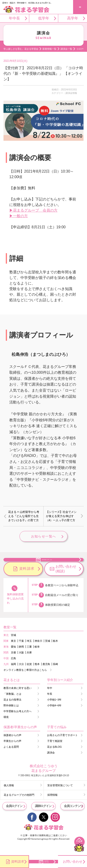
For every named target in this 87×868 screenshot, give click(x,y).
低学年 (44, 18)
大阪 (21, 664)
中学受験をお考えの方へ (18, 722)
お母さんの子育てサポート (62, 746)
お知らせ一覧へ (44, 536)
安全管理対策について (60, 796)
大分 (21, 675)
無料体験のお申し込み (47, 565)
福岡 (13, 675)
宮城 (13, 646)
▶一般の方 (19, 216)
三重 (29, 658)
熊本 (37, 675)
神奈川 (38, 652)
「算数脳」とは (12, 705)
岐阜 (37, 658)
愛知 (13, 658)
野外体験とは (11, 717)
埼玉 (29, 652)
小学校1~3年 (54, 711)
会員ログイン (14, 817)
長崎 (55, 675)
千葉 (21, 652)
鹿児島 (46, 675)
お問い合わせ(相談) (66, 580)
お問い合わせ (73, 861)
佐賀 (29, 675)
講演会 (51, 764)
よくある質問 (11, 758)
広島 (13, 669)
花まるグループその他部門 (19, 806)
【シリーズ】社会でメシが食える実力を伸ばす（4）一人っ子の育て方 (61, 516)
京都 (13, 664)
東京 (13, 652)
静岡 (21, 658)
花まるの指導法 (12, 711)
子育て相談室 (55, 752)
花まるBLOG (55, 758)
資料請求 (27, 580)
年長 (50, 705)
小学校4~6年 (54, 717)
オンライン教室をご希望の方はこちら (25, 681)
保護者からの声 (12, 746)
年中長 (14, 18)
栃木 (55, 652)
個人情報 (9, 796)
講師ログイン (43, 817)
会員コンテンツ (74, 817)
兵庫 (29, 664)
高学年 (73, 18)
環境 (6, 728)
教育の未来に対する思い (18, 699)
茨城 (48, 652)
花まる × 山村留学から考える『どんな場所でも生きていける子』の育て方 (24, 516)
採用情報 (52, 806)
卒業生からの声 (12, 752)
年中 (50, 699)
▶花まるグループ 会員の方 (33, 210)
